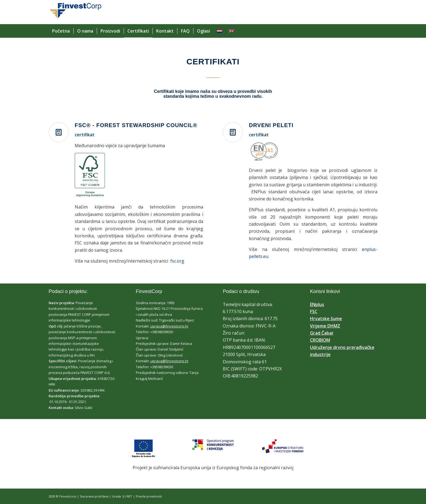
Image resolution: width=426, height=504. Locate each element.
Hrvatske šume (326, 319)
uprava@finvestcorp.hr (169, 326)
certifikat (85, 135)
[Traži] (374, 31)
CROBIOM (320, 340)
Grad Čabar (322, 333)
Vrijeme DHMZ (325, 326)
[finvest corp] (75, 15)
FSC (314, 311)
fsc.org (177, 261)
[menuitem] (61, 31)
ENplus (317, 304)
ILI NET (127, 496)
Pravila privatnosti (149, 496)
